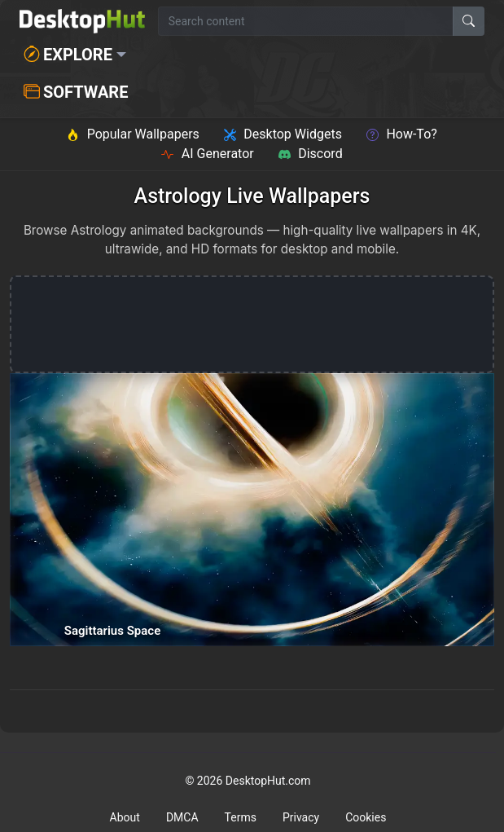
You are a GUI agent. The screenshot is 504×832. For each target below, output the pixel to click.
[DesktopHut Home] (82, 21)
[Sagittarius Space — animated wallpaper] (252, 510)
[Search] (469, 21)
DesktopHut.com (268, 781)
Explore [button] (68, 55)
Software (76, 92)
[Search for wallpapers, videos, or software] (306, 21)
